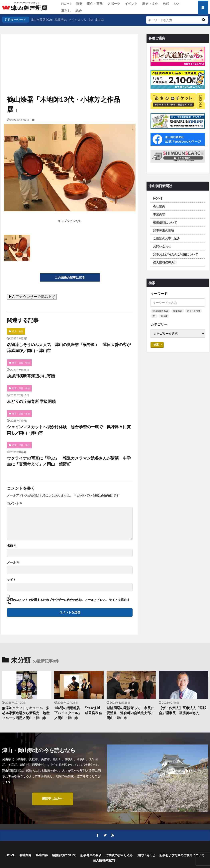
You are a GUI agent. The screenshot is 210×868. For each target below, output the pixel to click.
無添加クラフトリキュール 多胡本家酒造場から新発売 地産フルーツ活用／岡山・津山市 (26, 713)
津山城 (99, 20)
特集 (79, 3)
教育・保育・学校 (21, 363)
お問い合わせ (162, 246)
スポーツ (114, 3)
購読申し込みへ (53, 798)
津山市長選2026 (42, 20)
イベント (131, 3)
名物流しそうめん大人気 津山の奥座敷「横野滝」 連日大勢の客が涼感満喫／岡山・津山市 (69, 347)
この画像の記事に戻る (70, 277)
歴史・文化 (150, 3)
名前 (12, 545)
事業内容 (159, 214)
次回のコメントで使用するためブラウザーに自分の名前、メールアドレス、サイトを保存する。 (68, 601)
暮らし (66, 10)
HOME (66, 3)
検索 (156, 344)
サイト (11, 580)
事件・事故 (95, 3)
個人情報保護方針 (165, 262)
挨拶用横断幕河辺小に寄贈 (31, 376)
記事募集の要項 (164, 230)
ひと (177, 3)
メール (13, 562)
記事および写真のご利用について (176, 254)
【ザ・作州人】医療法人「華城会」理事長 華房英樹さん (182, 710)
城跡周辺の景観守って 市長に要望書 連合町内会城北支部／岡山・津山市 (130, 713)
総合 (79, 10)
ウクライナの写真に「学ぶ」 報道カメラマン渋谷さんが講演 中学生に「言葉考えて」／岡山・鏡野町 (69, 461)
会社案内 (159, 206)
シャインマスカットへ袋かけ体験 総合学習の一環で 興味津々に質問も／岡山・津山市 (69, 430)
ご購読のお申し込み (167, 238)
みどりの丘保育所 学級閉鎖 (31, 401)
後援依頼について (165, 222)
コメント (15, 503)
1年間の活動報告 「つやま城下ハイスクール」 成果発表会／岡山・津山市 (78, 713)
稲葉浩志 (61, 20)
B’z (91, 20)
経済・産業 (18, 331)
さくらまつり (78, 20)
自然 (166, 3)
